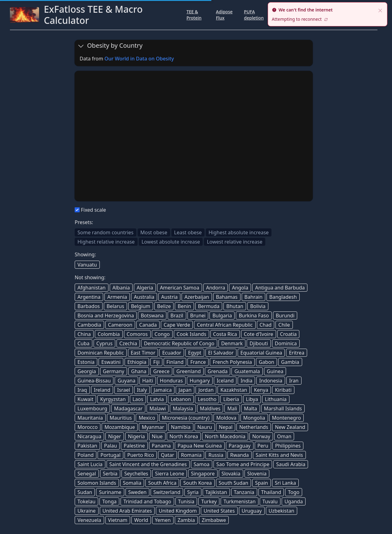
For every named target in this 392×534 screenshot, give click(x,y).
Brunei (198, 316)
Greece (161, 371)
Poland (86, 455)
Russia (216, 455)
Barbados (89, 306)
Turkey (209, 501)
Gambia (290, 362)
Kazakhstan (234, 390)
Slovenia (257, 474)
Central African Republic (225, 325)
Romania (191, 455)
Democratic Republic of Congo (179, 343)
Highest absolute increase (239, 232)
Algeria (145, 288)
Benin (184, 306)
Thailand (271, 492)
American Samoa (180, 288)
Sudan (85, 492)
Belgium (141, 306)
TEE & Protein (194, 15)
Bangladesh (283, 297)
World (141, 520)
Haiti (148, 381)
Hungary (200, 381)
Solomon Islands (97, 483)
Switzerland (167, 492)
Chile (284, 325)
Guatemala (247, 371)
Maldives (210, 408)
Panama (161, 446)
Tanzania (244, 492)
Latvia (157, 399)
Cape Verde (177, 325)
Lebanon (181, 399)
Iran (294, 381)
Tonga (109, 501)
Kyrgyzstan (113, 399)
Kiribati (283, 390)
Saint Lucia (90, 464)
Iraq (82, 390)
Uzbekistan (282, 511)
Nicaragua (89, 436)
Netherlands (254, 427)
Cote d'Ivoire (259, 334)
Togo (294, 492)
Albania (121, 288)
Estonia (86, 362)
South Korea (197, 483)
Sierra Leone (170, 474)
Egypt (195, 353)
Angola (240, 288)
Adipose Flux (224, 15)
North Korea (184, 436)
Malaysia (183, 408)
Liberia (231, 399)
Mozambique (120, 427)
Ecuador (172, 353)
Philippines (288, 446)
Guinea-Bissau (94, 381)
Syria (193, 492)
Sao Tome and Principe (243, 464)
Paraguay (240, 446)
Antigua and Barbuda (280, 288)
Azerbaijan (197, 297)
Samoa (202, 464)
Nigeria (137, 436)
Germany (114, 371)
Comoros (137, 334)
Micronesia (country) (186, 418)
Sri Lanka (285, 483)
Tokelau (86, 501)
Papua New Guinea (200, 446)
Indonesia (271, 381)
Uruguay (252, 511)
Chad (266, 325)
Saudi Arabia (291, 464)
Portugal (110, 455)
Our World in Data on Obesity (139, 59)
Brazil (177, 316)
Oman (284, 436)
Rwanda (240, 455)
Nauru (205, 427)
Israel (124, 390)
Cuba (84, 343)
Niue (157, 436)
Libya (252, 399)
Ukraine (87, 511)
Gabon (266, 362)
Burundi (285, 316)
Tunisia (186, 501)
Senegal (87, 474)
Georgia (87, 371)
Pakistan (87, 446)
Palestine (134, 446)
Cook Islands (192, 334)
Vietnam (118, 520)
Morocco (88, 427)
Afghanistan (92, 288)
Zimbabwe (214, 520)
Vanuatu (87, 265)
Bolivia (258, 306)
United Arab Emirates (127, 511)
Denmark (232, 343)
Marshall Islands (283, 408)
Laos (138, 399)
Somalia (132, 483)
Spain (262, 483)
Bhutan (235, 306)
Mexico (147, 418)
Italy (142, 390)
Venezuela (89, 520)
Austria (169, 297)
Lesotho (207, 399)
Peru (263, 446)
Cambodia (89, 325)
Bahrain (254, 297)
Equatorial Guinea (261, 353)
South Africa (162, 483)
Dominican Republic (101, 353)
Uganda (294, 501)
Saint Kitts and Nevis (279, 455)
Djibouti (259, 343)
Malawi (158, 408)
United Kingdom (178, 511)
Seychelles (136, 474)
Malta (250, 408)
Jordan (206, 390)
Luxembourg (92, 408)
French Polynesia (232, 362)
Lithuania (276, 399)
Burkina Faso (254, 316)
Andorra (216, 288)
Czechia (128, 343)
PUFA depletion (254, 15)
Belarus (115, 306)
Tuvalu (270, 501)
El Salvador (221, 353)
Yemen (163, 520)
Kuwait (85, 399)
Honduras (171, 381)
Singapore (203, 474)
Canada (148, 325)
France (198, 362)
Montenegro (287, 418)
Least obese (188, 232)
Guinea (275, 371)
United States (219, 511)
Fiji (156, 362)
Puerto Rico (141, 455)
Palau (111, 446)
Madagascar (128, 408)
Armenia (117, 297)
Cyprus (104, 343)
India (246, 381)
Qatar (167, 455)
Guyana (126, 381)
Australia (144, 297)
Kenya (261, 390)
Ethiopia (137, 362)
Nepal (226, 427)
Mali (232, 408)
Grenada (218, 371)
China (84, 334)
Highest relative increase (106, 242)
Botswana (152, 316)
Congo (162, 334)
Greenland (189, 371)
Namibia (181, 427)
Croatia (288, 334)
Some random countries (106, 232)
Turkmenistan (239, 501)
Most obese (154, 232)
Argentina (89, 297)
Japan (185, 390)
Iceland (225, 381)
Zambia (186, 520)
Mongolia (254, 418)
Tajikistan (216, 492)
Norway (261, 436)
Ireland (102, 390)
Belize (164, 306)
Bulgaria (222, 316)
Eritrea (297, 353)
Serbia (110, 474)
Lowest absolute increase (171, 242)
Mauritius (121, 418)
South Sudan (234, 483)
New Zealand (290, 427)
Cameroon (120, 325)
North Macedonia (225, 436)
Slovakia (231, 474)
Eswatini (111, 362)
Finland (175, 362)
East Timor (143, 353)
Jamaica (163, 390)
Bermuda (209, 306)
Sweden (137, 492)
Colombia (109, 334)
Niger (115, 436)
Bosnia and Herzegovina (106, 316)
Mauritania (90, 418)
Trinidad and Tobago (147, 501)
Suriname (110, 492)
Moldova (226, 418)
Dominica (286, 343)
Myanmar (153, 427)
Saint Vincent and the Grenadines (148, 464)
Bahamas (227, 297)
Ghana (139, 371)
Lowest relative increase (234, 242)
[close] (380, 10)
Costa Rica (225, 334)
